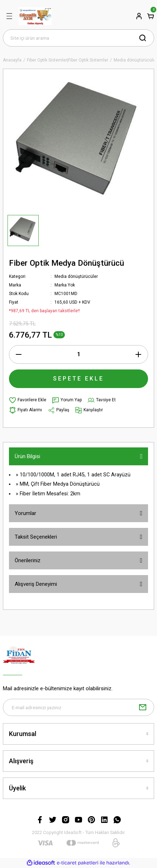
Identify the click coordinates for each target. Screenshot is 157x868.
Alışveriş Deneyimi (36, 584)
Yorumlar (25, 513)
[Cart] (151, 16)
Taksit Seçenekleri (36, 537)
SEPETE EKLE (78, 379)
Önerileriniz (28, 560)
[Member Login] (139, 16)
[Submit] (143, 707)
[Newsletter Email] (78, 707)
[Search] (78, 38)
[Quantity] (78, 354)
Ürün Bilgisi (27, 456)
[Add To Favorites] (28, 400)
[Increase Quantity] (138, 354)
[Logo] (35, 16)
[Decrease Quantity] (19, 354)
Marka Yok (65, 285)
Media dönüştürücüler (76, 276)
